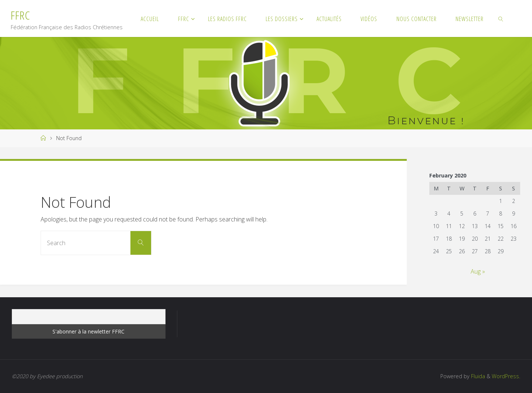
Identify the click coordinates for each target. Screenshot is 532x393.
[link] (501, 18)
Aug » (478, 271)
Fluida (477, 376)
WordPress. (506, 376)
